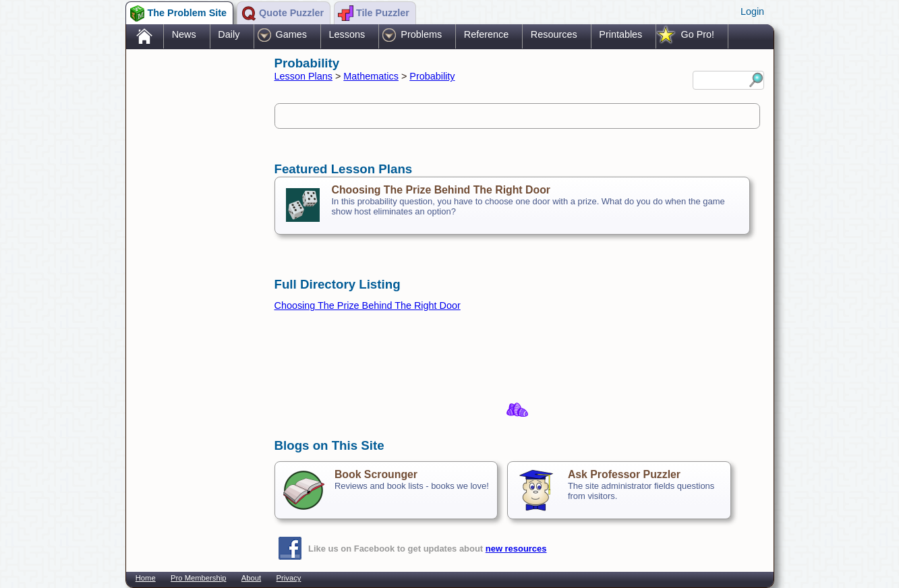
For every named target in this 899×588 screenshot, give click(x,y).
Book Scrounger (376, 474)
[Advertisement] (194, 265)
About (251, 578)
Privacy (289, 578)
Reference (486, 34)
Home (146, 578)
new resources (516, 549)
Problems (421, 34)
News (184, 34)
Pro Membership (198, 578)
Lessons (347, 34)
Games (291, 34)
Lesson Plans (303, 76)
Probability (432, 76)
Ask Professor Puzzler (624, 474)
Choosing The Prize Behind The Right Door (441, 190)
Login (752, 11)
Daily (229, 34)
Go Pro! (697, 34)
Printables (620, 34)
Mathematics (371, 76)
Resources (554, 34)
